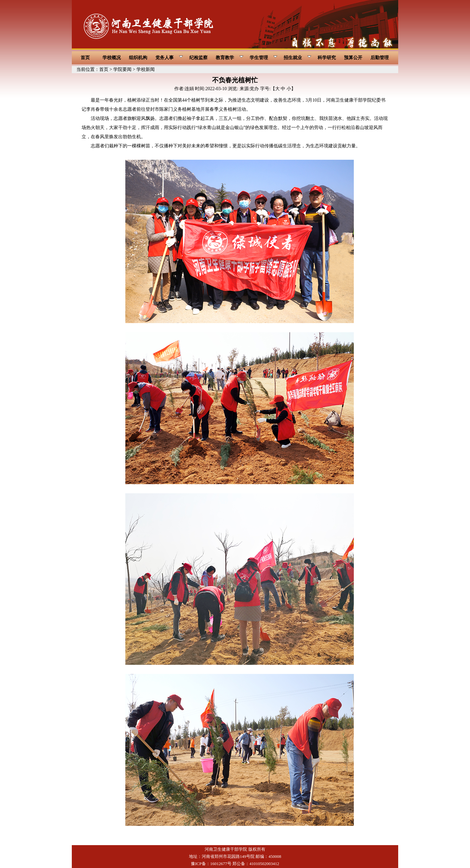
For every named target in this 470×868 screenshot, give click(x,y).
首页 (85, 58)
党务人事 (169, 58)
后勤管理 (380, 58)
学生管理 (264, 58)
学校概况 (112, 58)
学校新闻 (146, 69)
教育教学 (230, 58)
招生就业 (298, 58)
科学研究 (327, 58)
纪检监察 (198, 58)
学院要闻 (122, 69)
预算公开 (353, 58)
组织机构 (138, 58)
